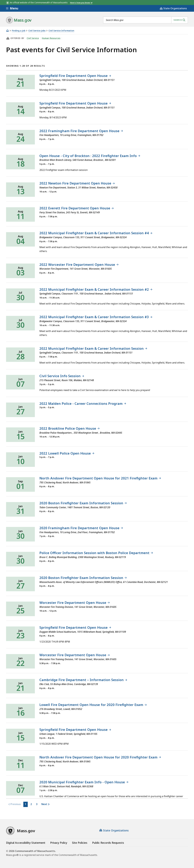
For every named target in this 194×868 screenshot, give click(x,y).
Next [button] (44, 804)
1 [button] (25, 804)
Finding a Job (19, 31)
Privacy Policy (59, 843)
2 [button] (31, 804)
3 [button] (37, 804)
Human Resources (51, 38)
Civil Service (33, 38)
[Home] (7, 31)
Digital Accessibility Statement (26, 843)
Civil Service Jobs (37, 31)
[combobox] (145, 20)
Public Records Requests (108, 843)
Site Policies (80, 843)
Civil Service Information (61, 31)
